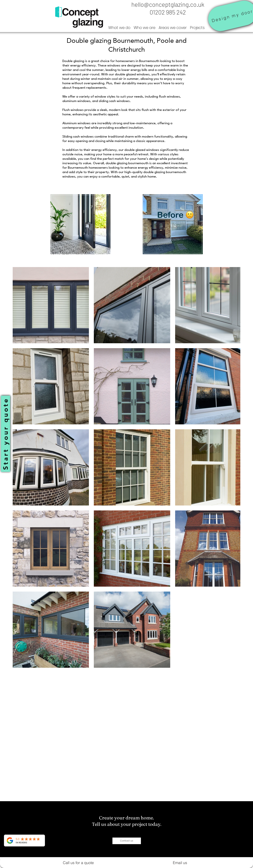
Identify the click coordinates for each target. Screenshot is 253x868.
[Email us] (180, 863)
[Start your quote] (5, 434)
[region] (80, 224)
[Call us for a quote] (78, 863)
